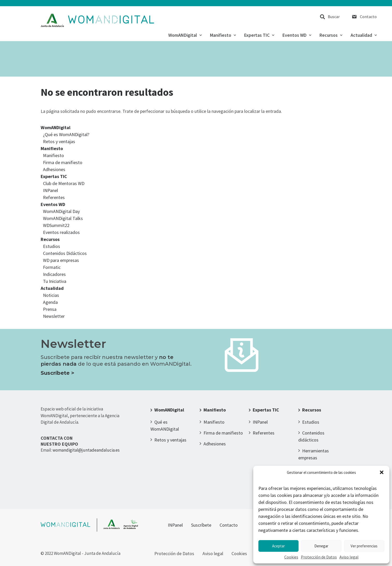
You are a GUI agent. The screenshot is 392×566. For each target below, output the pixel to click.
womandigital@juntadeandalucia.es (86, 450)
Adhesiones (54, 169)
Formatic (52, 267)
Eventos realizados (61, 232)
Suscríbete (201, 525)
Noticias (51, 295)
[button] (382, 472)
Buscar (334, 17)
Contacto (368, 17)
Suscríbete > (57, 373)
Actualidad (364, 35)
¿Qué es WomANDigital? (66, 134)
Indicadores (54, 274)
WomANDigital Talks (63, 218)
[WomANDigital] (97, 20)
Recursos (331, 35)
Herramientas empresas (314, 454)
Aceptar (278, 546)
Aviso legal (349, 557)
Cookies (291, 557)
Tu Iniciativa (55, 281)
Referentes (54, 197)
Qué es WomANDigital (165, 425)
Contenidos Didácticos (65, 253)
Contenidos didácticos (311, 436)
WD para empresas (61, 260)
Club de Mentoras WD (64, 183)
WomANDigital (185, 35)
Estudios (52, 246)
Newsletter (54, 316)
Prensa (50, 309)
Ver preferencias (364, 546)
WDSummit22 (56, 225)
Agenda (50, 302)
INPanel (50, 190)
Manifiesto (223, 35)
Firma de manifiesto (63, 162)
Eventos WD (297, 35)
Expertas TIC (259, 35)
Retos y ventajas (59, 141)
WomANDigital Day (61, 211)
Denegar (321, 546)
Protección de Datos (319, 557)
